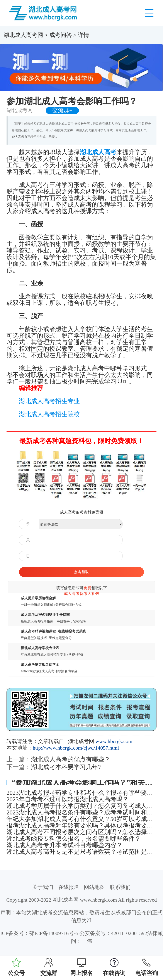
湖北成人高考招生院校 (49, 414)
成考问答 (61, 35)
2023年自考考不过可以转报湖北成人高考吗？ (68, 799)
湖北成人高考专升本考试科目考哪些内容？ (65, 845)
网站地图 (94, 887)
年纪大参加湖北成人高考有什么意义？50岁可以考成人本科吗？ (81, 819)
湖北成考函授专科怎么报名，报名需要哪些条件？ (74, 839)
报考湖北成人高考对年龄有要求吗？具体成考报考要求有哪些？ (81, 826)
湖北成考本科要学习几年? (66, 767)
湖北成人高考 (98, 152)
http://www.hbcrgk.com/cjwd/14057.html (76, 748)
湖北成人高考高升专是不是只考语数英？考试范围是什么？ (81, 852)
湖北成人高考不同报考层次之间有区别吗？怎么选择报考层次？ (81, 832)
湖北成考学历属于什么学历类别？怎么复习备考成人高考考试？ (81, 806)
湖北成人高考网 (23, 35)
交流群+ (62, 110)
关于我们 (43, 887)
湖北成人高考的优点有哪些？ (71, 759)
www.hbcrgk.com (114, 741)
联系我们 (120, 887)
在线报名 (69, 887)
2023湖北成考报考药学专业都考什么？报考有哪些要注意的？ (81, 793)
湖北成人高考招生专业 (49, 401)
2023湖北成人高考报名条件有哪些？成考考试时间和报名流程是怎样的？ (81, 812)
